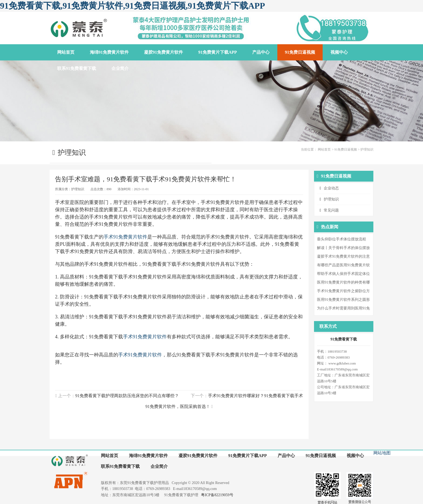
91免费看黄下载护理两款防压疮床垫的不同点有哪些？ (127, 396)
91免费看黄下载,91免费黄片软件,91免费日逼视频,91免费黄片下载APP (132, 6)
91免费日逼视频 (346, 149)
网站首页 (324, 149)
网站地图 (382, 453)
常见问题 (331, 210)
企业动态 (331, 188)
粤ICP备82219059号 (217, 495)
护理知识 (367, 149)
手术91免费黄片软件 (125, 237)
